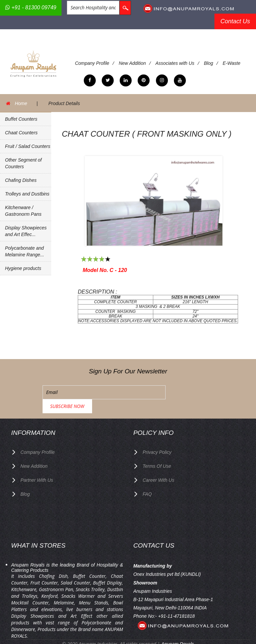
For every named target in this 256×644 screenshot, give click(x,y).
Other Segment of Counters (23, 163)
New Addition (133, 63)
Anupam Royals (178, 629)
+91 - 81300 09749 (31, 7)
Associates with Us (175, 63)
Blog (209, 63)
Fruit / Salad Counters (28, 146)
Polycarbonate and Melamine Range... (25, 251)
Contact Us (235, 21)
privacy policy (157, 438)
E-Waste (232, 63)
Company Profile (92, 63)
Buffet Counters (21, 119)
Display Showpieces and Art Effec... (26, 231)
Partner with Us (37, 465)
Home (21, 103)
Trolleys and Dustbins (27, 194)
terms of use (157, 452)
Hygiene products (23, 268)
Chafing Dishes (21, 180)
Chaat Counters (21, 133)
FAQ (147, 479)
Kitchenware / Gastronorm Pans (23, 211)
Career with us (159, 465)
